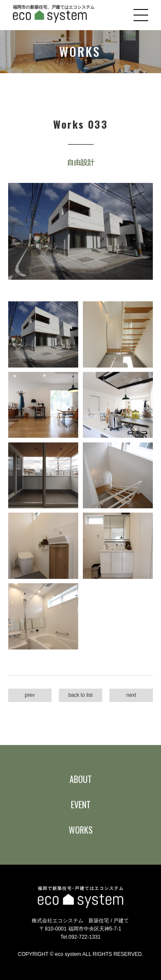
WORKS (81, 830)
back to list (80, 695)
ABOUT (81, 779)
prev (30, 695)
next (131, 695)
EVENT (81, 804)
